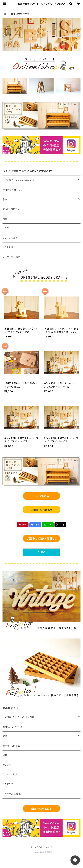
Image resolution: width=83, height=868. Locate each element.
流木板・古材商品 (11, 209)
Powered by (41, 852)
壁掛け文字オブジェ (12, 190)
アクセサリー (9, 247)
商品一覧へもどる (41, 809)
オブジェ (7, 228)
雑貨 (5, 219)
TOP (5, 14)
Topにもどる (41, 496)
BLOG (41, 552)
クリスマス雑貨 (10, 238)
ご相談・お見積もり (41, 510)
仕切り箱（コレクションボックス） (18, 180)
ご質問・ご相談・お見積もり (41, 539)
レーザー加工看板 (12, 257)
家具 (5, 199)
